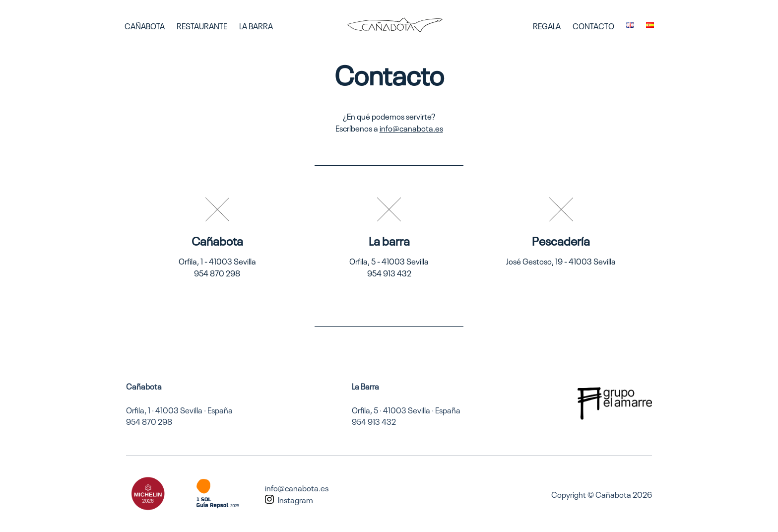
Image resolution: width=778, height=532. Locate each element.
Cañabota (145, 25)
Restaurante (202, 25)
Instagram (295, 499)
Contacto (593, 25)
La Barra (256, 25)
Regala (547, 25)
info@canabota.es (411, 128)
